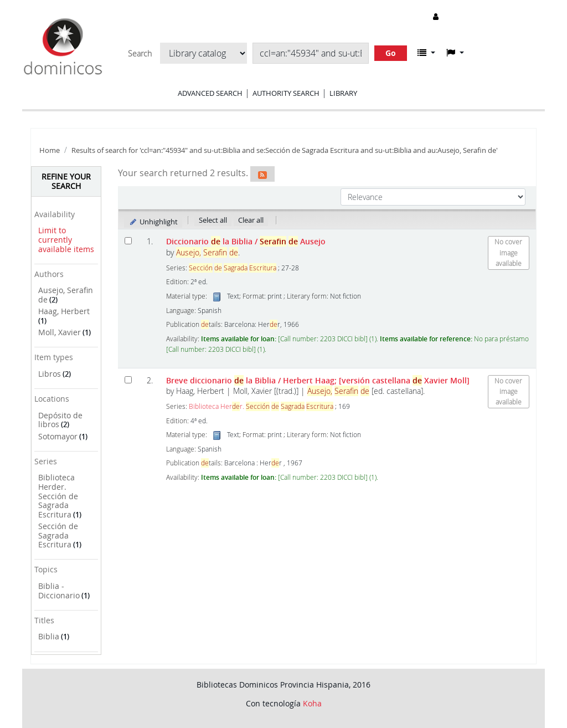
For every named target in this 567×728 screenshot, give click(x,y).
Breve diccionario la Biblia (318, 380)
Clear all (251, 220)
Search (140, 54)
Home (50, 150)
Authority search (286, 93)
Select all (213, 220)
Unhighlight (153, 222)
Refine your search (66, 181)
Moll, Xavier (60, 332)
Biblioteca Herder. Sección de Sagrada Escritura (58, 496)
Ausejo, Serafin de (66, 295)
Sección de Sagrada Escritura (58, 535)
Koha (312, 703)
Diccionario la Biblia (246, 241)
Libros (50, 374)
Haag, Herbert (64, 311)
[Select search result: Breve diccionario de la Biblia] (128, 380)
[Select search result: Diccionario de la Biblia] (128, 241)
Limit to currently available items (66, 239)
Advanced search (210, 93)
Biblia (49, 636)
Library (343, 93)
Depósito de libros (60, 420)
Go (391, 53)
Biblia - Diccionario (59, 591)
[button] (426, 53)
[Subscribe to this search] (262, 174)
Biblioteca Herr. (261, 406)
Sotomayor (58, 436)
